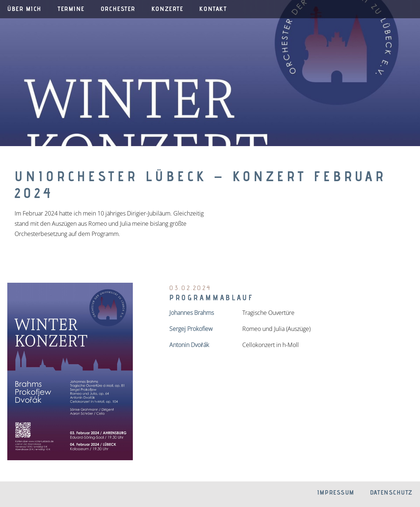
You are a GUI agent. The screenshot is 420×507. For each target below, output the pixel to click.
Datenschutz (391, 492)
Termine (71, 9)
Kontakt (213, 9)
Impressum (336, 492)
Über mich (24, 9)
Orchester (118, 9)
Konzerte (167, 9)
